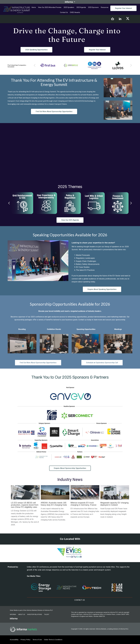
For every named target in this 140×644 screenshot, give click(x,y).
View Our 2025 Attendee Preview (50, 7)
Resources (105, 7)
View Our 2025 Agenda (70, 220)
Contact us (64, 12)
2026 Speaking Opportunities (36, 50)
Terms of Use (37, 640)
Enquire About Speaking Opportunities (102, 289)
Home (34, 7)
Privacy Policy (25, 640)
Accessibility (14, 640)
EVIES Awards (75, 12)
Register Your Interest (123, 8)
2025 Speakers (69, 7)
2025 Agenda (81, 7)
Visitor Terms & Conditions (53, 640)
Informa (13, 614)
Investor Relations (35, 614)
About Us (22, 614)
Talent (47, 614)
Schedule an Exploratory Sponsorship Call (102, 363)
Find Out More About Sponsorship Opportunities (54, 111)
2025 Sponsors (93, 7)
